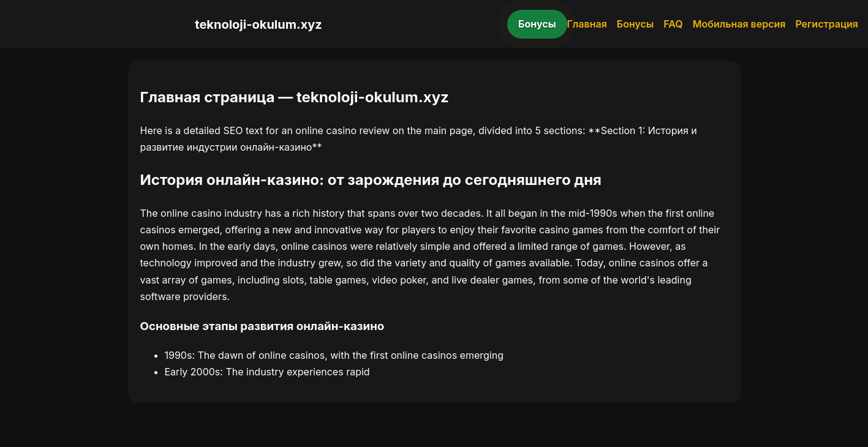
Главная (587, 24)
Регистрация (827, 24)
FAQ (673, 24)
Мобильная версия (739, 24)
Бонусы (537, 24)
